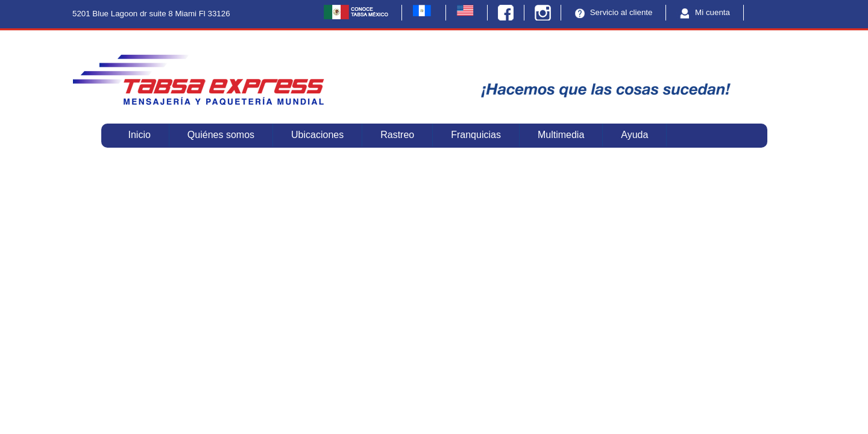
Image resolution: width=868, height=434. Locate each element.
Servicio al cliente (612, 13)
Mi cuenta (703, 13)
